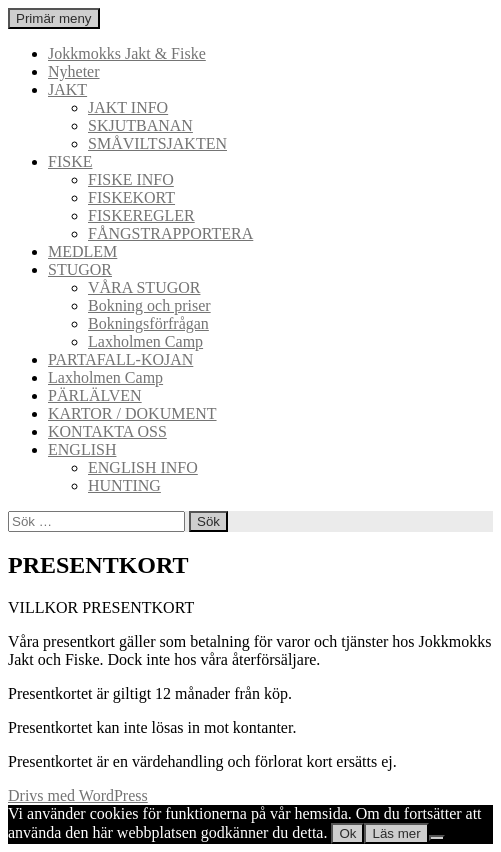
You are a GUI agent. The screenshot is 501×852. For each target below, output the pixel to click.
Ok (347, 833)
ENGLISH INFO (143, 467)
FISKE (70, 161)
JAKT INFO (128, 107)
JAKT (67, 89)
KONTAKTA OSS (107, 431)
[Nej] (437, 838)
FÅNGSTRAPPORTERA (170, 233)
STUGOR (80, 269)
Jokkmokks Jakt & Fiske (127, 53)
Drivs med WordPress (78, 795)
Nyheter (74, 71)
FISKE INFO (131, 179)
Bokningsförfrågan (148, 323)
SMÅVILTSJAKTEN (157, 143)
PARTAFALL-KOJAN (120, 359)
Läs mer (396, 833)
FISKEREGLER (141, 215)
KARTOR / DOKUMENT (132, 413)
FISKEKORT (131, 197)
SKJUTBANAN (140, 125)
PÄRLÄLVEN (95, 395)
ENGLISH (82, 449)
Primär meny (54, 18)
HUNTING (124, 485)
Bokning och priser (149, 305)
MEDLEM (82, 251)
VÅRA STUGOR (144, 287)
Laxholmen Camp (145, 341)
